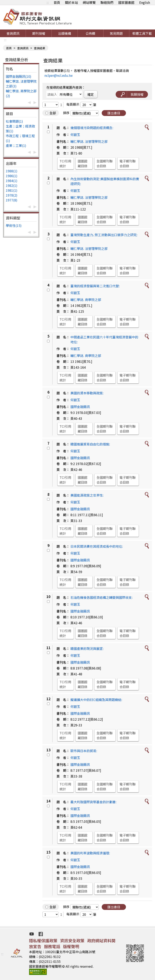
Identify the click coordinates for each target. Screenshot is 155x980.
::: (48, 2)
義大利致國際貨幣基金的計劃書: (93, 802)
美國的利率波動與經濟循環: (90, 853)
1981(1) (12, 190)
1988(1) (12, 171)
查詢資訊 (13, 33)
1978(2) (12, 195)
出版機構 (65, 33)
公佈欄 (90, 33)
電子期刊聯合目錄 (128, 163)
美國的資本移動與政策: (87, 393)
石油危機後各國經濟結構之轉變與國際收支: (102, 597)
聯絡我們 (107, 2)
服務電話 (52, 946)
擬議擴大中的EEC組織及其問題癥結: (96, 700)
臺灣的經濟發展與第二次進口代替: (95, 286)
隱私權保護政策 (43, 941)
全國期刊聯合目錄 (105, 163)
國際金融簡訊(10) (19, 76)
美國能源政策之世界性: (87, 495)
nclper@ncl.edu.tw (59, 75)
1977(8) (12, 200)
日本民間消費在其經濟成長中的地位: (97, 546)
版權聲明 (71, 946)
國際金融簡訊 (80, 407)
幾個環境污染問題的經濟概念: (92, 128)
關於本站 (71, 2)
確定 (91, 94)
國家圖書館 (126, 2)
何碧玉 (75, 135)
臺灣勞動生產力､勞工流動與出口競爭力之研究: (104, 235)
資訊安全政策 (72, 941)
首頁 (57, 2)
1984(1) (12, 181)
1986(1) (12, 176)
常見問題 (116, 33)
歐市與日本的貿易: (84, 751)
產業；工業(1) (16, 145)
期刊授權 (39, 33)
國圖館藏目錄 (83, 163)
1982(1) (12, 185)
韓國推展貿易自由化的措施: (90, 444)
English (145, 2)
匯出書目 (114, 113)
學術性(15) (14, 225)
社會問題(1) (14, 121)
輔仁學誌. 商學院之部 (86, 300)
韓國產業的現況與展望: (87, 648)
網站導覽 (89, 2)
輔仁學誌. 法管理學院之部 (89, 141)
